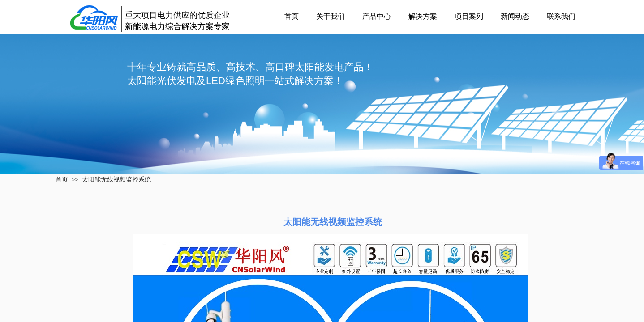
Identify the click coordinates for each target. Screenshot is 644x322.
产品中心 (377, 16)
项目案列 (469, 16)
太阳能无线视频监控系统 (116, 179)
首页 (292, 16)
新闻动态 (515, 16)
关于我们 (331, 16)
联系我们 (561, 16)
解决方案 (423, 16)
